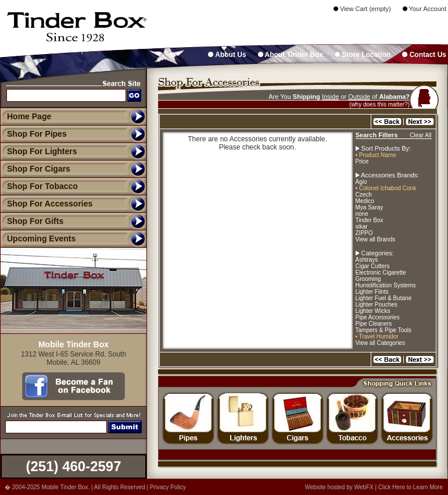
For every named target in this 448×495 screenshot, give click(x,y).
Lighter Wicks (373, 311)
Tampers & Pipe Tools (384, 330)
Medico (365, 201)
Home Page (29, 116)
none (362, 214)
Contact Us (424, 55)
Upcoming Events (38, 238)
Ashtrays (367, 260)
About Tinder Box (291, 55)
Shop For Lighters (39, 151)
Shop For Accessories (46, 204)
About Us (227, 55)
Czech (364, 195)
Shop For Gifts (32, 221)
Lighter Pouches (377, 305)
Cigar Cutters (373, 266)
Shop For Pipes (33, 134)
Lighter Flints (372, 292)
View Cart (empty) (362, 9)
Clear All (420, 135)
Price (362, 161)
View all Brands (376, 239)
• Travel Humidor (377, 336)
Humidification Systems (386, 285)
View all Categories (380, 343)
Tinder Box (370, 220)
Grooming (368, 279)
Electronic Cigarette (381, 273)
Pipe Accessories (378, 317)
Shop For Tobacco (39, 186)
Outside (359, 97)
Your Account (424, 9)
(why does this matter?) (379, 104)
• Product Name (376, 155)
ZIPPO (364, 233)
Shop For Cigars (35, 169)
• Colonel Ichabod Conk (386, 188)
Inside (330, 97)
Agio (361, 182)
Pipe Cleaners (374, 324)
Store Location (363, 55)
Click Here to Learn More (411, 487)
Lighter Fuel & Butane (384, 298)
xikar (362, 227)
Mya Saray (370, 207)
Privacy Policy (168, 487)
